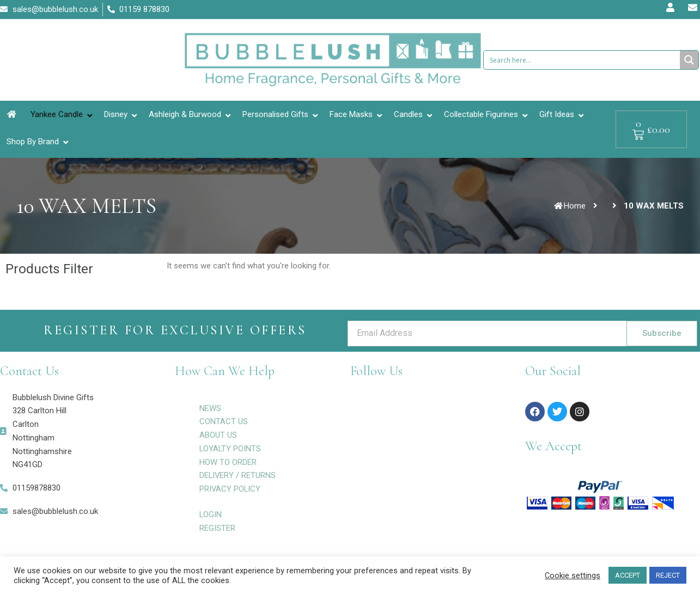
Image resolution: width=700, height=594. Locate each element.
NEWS (210, 408)
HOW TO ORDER (228, 462)
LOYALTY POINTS (231, 449)
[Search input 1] (582, 60)
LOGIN (211, 515)
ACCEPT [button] (628, 575)
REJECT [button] (668, 575)
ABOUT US (218, 435)
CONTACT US (224, 421)
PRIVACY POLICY (230, 489)
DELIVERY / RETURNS (238, 475)
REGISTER (217, 528)
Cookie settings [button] (573, 575)
